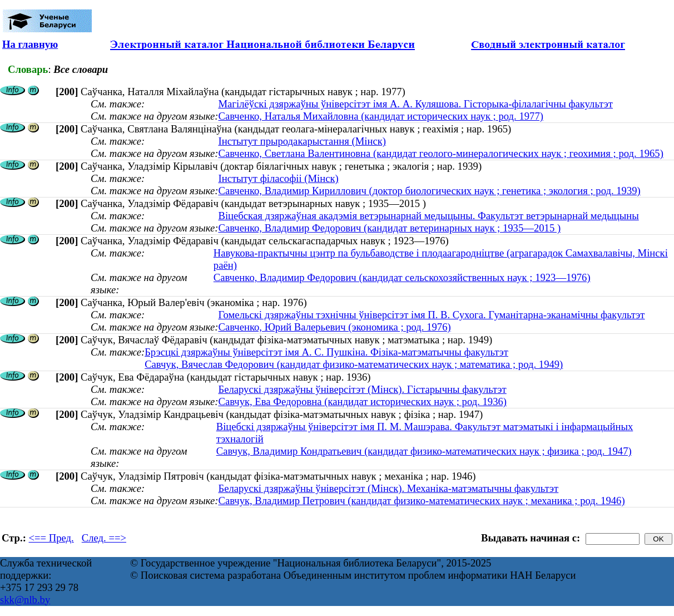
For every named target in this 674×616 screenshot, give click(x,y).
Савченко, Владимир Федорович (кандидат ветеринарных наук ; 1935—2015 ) (389, 228)
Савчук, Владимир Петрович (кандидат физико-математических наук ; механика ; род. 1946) (421, 501)
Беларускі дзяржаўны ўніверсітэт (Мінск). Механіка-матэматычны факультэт (388, 488)
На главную (30, 44)
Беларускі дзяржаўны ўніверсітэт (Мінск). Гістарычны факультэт (362, 389)
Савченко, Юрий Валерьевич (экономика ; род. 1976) (334, 327)
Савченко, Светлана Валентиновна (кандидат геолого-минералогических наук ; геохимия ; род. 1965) (440, 153)
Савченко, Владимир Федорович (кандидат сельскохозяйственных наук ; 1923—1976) (402, 277)
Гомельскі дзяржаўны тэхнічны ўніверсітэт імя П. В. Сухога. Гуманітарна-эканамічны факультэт (431, 315)
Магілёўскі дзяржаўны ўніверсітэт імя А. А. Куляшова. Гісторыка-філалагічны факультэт (415, 104)
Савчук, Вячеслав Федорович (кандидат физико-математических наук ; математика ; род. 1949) (354, 364)
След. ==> (104, 538)
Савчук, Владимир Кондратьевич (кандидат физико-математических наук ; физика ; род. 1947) (424, 451)
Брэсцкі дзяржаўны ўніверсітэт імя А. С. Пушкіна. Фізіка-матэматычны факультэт (326, 352)
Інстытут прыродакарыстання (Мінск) (302, 141)
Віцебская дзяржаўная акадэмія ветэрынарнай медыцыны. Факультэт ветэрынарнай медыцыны (428, 216)
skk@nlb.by (25, 600)
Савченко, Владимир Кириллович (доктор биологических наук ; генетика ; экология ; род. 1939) (429, 191)
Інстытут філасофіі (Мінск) (278, 178)
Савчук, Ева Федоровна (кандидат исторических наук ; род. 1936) (362, 401)
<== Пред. (51, 538)
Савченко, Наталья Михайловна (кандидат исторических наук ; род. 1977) (380, 116)
